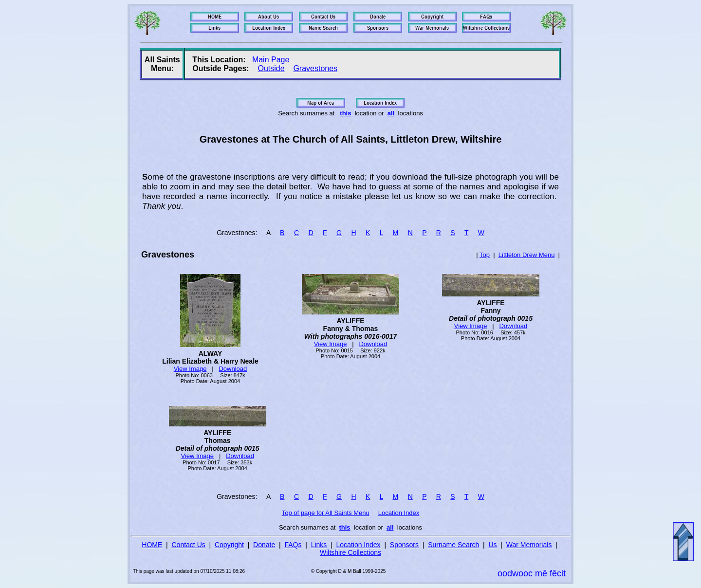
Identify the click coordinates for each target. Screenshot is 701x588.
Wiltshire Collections (350, 552)
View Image (190, 369)
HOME (152, 545)
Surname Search (453, 545)
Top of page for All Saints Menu (326, 513)
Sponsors (404, 545)
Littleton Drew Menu (527, 255)
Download (233, 369)
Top (485, 255)
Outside (271, 68)
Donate (264, 545)
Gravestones (315, 68)
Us (492, 545)
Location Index (399, 513)
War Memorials (529, 545)
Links (319, 545)
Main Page (271, 60)
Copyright (229, 545)
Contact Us (189, 545)
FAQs (293, 545)
